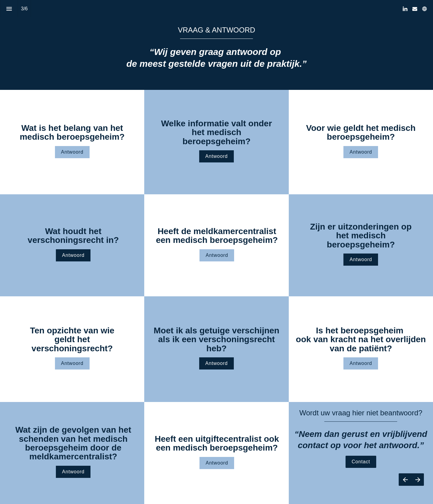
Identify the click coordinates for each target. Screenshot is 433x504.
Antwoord (72, 152)
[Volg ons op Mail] (415, 9)
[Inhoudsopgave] (9, 9)
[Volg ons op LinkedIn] (405, 9)
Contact (361, 462)
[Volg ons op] (424, 9)
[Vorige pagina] (405, 480)
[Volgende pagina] (418, 480)
